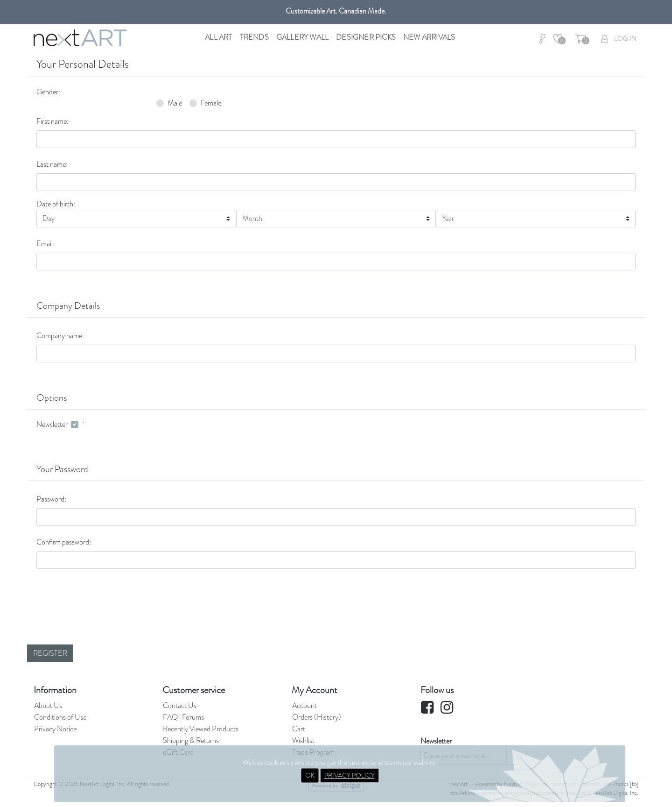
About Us (48, 705)
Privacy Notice (55, 729)
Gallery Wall (302, 37)
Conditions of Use (60, 717)
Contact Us (180, 705)
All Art (218, 37)
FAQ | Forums (183, 717)
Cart (299, 729)
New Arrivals (429, 37)
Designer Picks (366, 37)
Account (304, 705)
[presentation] (107, 595)
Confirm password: (64, 542)
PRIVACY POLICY (350, 775)
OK (310, 775)
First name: (52, 121)
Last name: (52, 164)
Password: (51, 499)
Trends (254, 37)
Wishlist (303, 740)
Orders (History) (317, 717)
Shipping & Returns (191, 740)
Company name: (60, 336)
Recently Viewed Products (201, 729)
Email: (45, 244)
